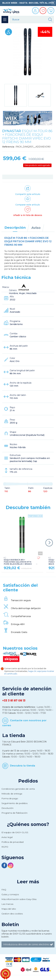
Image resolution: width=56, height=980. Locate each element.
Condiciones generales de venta (18, 789)
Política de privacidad (12, 842)
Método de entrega (12, 794)
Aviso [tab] (36, 228)
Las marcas (7, 904)
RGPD (5, 847)
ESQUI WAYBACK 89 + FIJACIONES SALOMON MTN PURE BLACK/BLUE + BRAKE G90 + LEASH (18, 562)
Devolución (7, 808)
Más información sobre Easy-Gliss (19, 899)
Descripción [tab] (15, 228)
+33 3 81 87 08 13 (14, 701)
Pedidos (28, 781)
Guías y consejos (10, 894)
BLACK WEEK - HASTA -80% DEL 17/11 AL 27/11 (28, 3)
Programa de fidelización (14, 813)
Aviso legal (7, 837)
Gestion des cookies (12, 914)
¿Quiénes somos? (28, 824)
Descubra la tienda (23, 766)
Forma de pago (10, 798)
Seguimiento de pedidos (14, 803)
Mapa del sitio (9, 909)
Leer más (28, 882)
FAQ (4, 890)
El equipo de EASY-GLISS (15, 832)
